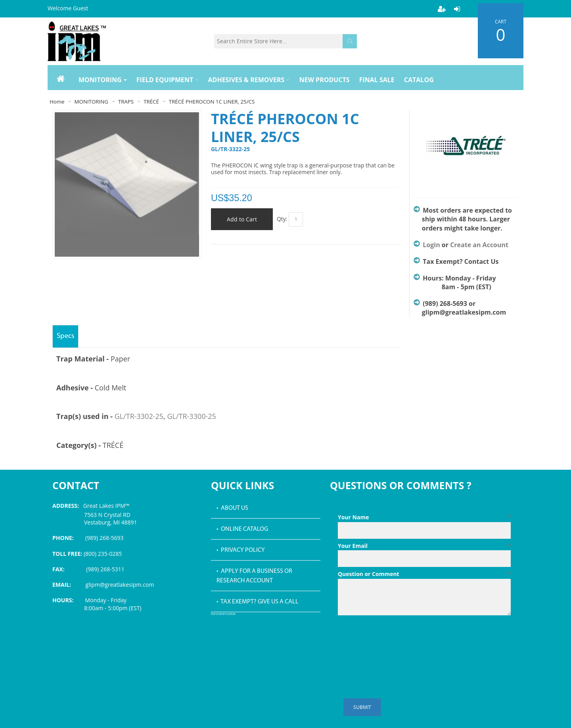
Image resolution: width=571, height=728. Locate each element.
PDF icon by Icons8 (223, 614)
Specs (65, 336)
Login (431, 245)
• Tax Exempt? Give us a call (258, 602)
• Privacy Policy (241, 550)
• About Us (232, 508)
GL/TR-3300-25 (191, 416)
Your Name (424, 517)
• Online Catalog (242, 529)
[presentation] (398, 638)
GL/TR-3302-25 (139, 416)
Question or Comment (424, 574)
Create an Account (479, 245)
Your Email (424, 546)
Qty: (282, 219)
